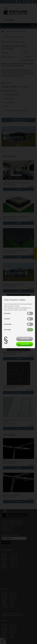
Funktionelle (8, 324)
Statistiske (7, 319)
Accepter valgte (25, 339)
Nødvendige (7, 330)
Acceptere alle (25, 344)
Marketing (7, 313)
